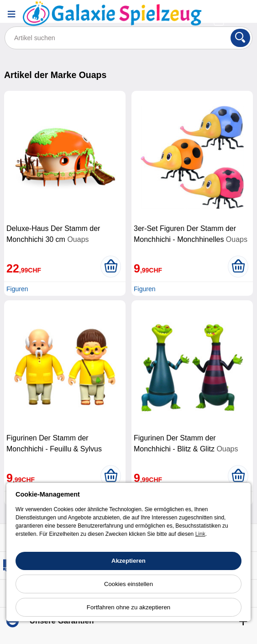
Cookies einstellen (128, 584)
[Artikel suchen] (128, 38)
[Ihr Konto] (220, 8)
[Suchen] (240, 38)
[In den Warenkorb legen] (111, 267)
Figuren (17, 289)
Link (200, 534)
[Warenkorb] (220, 20)
